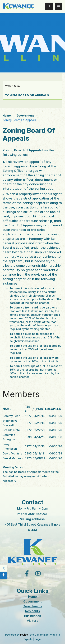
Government (25, 116)
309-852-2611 (38, 514)
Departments (33, 606)
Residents (33, 611)
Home (7, 116)
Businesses (33, 616)
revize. (24, 635)
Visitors (32, 621)
